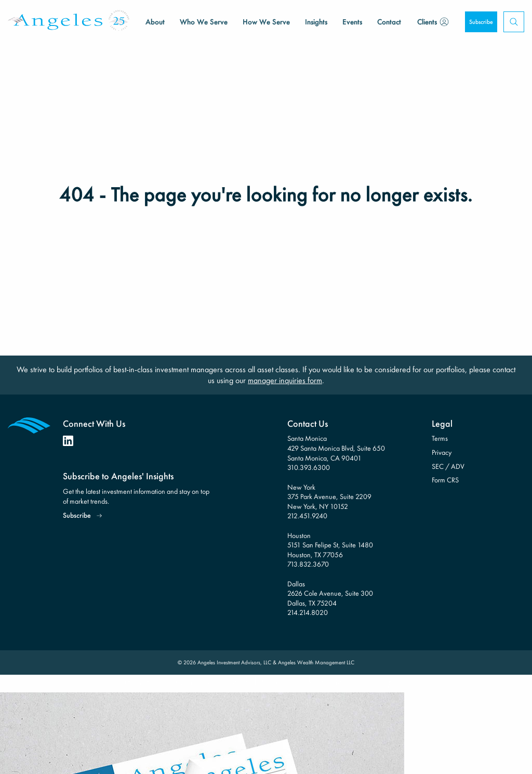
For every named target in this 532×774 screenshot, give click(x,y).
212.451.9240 (307, 516)
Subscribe (481, 22)
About (155, 22)
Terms (440, 438)
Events (352, 22)
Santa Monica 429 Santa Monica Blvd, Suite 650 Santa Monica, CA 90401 (336, 448)
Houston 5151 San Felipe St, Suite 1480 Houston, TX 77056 (330, 545)
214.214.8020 (308, 612)
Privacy (442, 452)
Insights (316, 22)
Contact (389, 22)
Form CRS (445, 480)
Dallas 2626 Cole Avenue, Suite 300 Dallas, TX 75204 (330, 593)
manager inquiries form (285, 380)
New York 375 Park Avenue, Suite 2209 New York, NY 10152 (329, 497)
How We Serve (266, 22)
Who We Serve (204, 22)
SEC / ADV (448, 466)
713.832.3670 (308, 564)
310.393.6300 (309, 467)
